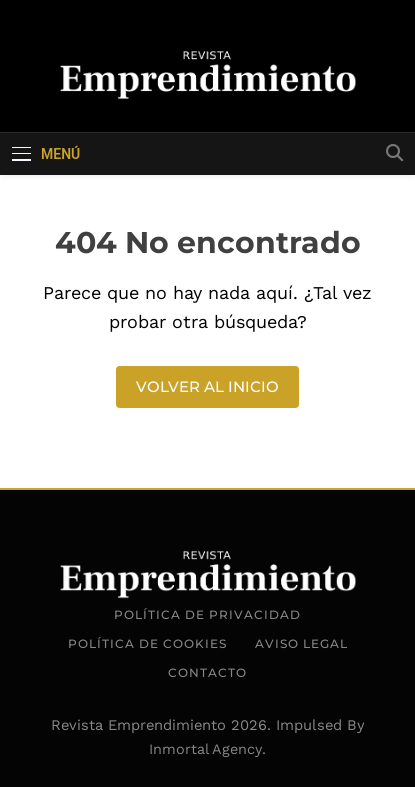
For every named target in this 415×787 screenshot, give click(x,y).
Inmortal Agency (205, 749)
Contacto (207, 672)
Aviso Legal (301, 643)
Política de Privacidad (207, 614)
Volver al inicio (207, 386)
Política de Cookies (147, 643)
